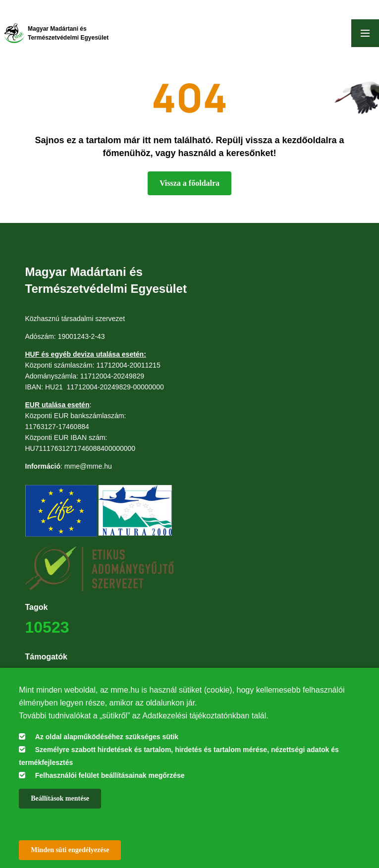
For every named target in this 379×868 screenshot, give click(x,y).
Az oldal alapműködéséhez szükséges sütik (107, 737)
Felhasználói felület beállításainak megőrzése (110, 775)
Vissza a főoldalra (189, 183)
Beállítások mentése (60, 798)
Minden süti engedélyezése (70, 850)
